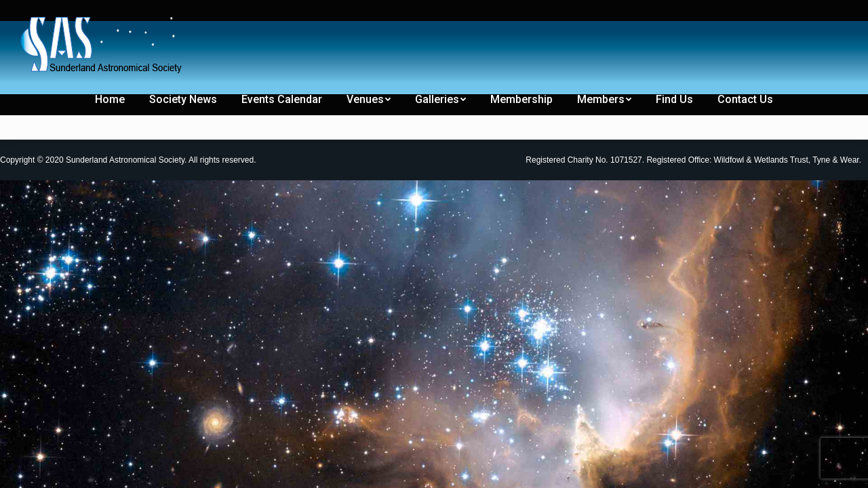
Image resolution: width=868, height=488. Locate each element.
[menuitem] (35, 12)
